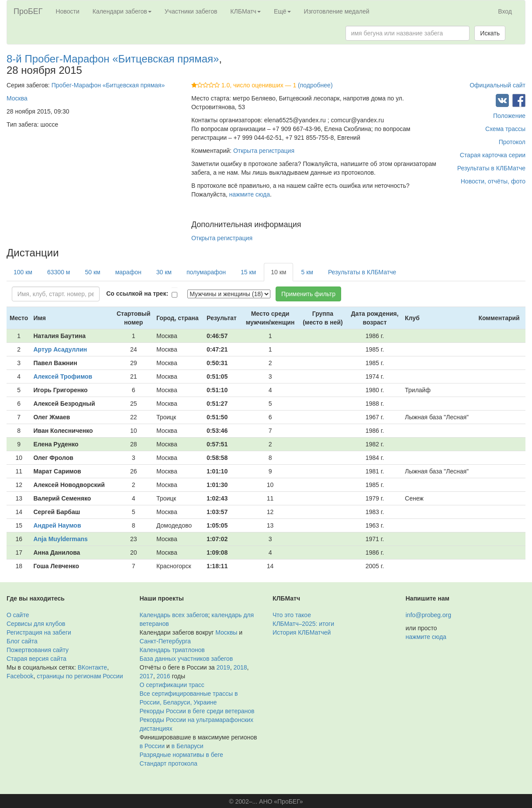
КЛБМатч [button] (245, 11)
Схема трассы (505, 129)
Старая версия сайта (36, 659)
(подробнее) (315, 85)
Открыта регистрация (264, 151)
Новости (68, 11)
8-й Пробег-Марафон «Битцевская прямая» (113, 59)
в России (152, 746)
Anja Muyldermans (60, 539)
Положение (509, 116)
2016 (163, 676)
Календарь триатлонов (172, 650)
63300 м (59, 272)
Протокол (512, 142)
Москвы (226, 632)
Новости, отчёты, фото (493, 181)
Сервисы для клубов (36, 624)
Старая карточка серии (493, 155)
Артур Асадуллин (60, 349)
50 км (92, 272)
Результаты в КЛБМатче (491, 168)
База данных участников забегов (187, 659)
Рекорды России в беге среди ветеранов (197, 711)
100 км (23, 272)
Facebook (20, 676)
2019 (223, 667)
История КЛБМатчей (302, 632)
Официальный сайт (497, 85)
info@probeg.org (429, 615)
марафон (128, 272)
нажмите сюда (250, 194)
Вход (505, 11)
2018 (240, 667)
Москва (17, 98)
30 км (164, 272)
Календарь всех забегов (174, 615)
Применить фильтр (308, 294)
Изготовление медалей (337, 11)
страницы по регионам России (80, 676)
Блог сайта (22, 641)
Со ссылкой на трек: (137, 294)
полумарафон (206, 272)
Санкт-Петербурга (165, 641)
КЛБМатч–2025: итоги (303, 624)
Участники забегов (191, 11)
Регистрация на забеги (39, 632)
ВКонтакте (92, 667)
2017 (147, 676)
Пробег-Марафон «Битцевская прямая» (108, 85)
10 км (278, 272)
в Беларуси (188, 746)
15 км (248, 272)
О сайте (18, 615)
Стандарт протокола (169, 763)
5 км (307, 272)
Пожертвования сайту (38, 650)
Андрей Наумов (57, 525)
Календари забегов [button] (122, 11)
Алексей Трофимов (63, 376)
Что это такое (292, 615)
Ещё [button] (282, 11)
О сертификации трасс (172, 685)
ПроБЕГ (28, 11)
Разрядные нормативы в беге (181, 755)
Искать (490, 33)
